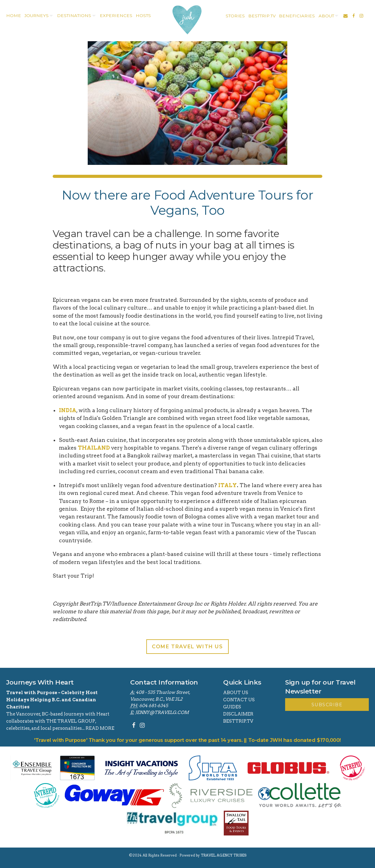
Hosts (143, 15)
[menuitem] (13, 16)
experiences (116, 15)
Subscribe (327, 705)
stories (235, 16)
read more (100, 728)
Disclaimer (238, 714)
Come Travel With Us (187, 647)
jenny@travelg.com (162, 712)
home (14, 15)
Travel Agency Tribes (224, 855)
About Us (236, 693)
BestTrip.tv (238, 721)
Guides (232, 707)
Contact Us (239, 700)
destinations (74, 15)
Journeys (37, 15)
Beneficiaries (297, 16)
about (326, 16)
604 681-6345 (154, 706)
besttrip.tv (262, 16)
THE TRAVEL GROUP (71, 721)
